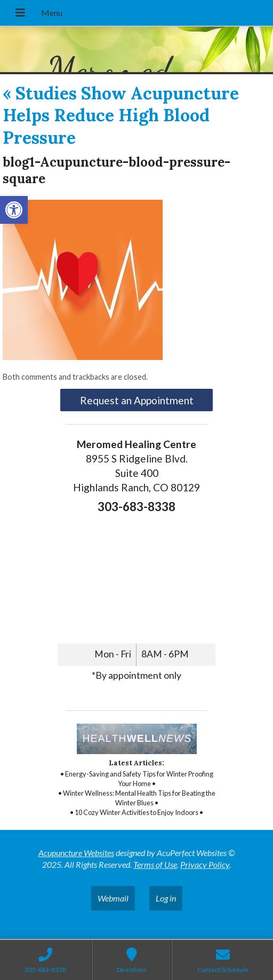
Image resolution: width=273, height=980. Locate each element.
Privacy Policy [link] (205, 864)
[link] (14, 210)
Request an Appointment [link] (137, 400)
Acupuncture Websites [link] (76, 853)
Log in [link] (166, 898)
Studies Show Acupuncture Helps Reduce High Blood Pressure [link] (121, 115)
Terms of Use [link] (155, 864)
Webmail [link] (113, 898)
